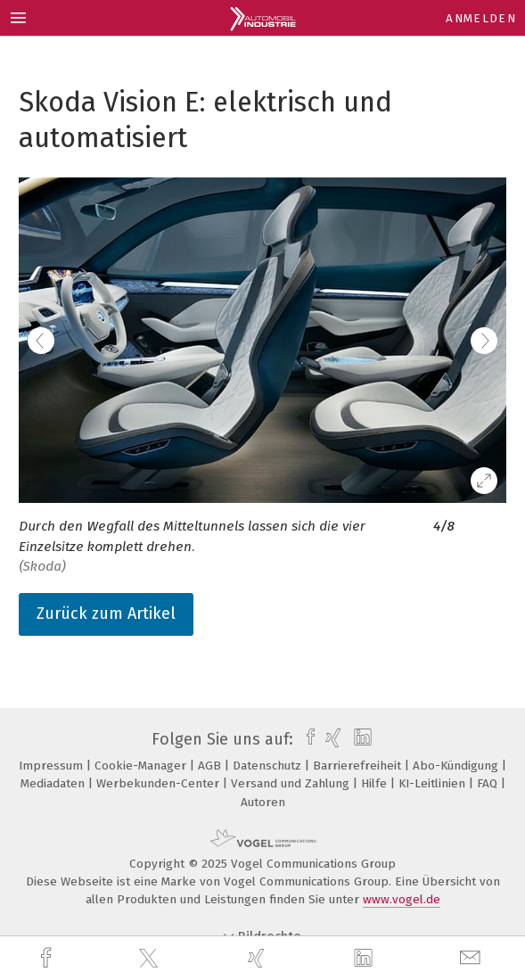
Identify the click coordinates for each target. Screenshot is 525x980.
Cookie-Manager (142, 766)
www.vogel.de (402, 899)
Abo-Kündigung (457, 766)
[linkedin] (365, 959)
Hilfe (376, 783)
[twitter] (151, 959)
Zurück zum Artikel (106, 614)
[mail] (472, 958)
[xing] (258, 958)
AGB (211, 766)
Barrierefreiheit (359, 766)
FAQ (489, 783)
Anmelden (481, 18)
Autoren (263, 802)
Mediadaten (54, 783)
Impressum (53, 766)
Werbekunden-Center (160, 783)
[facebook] (48, 958)
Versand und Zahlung (292, 783)
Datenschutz (269, 766)
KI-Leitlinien (434, 783)
